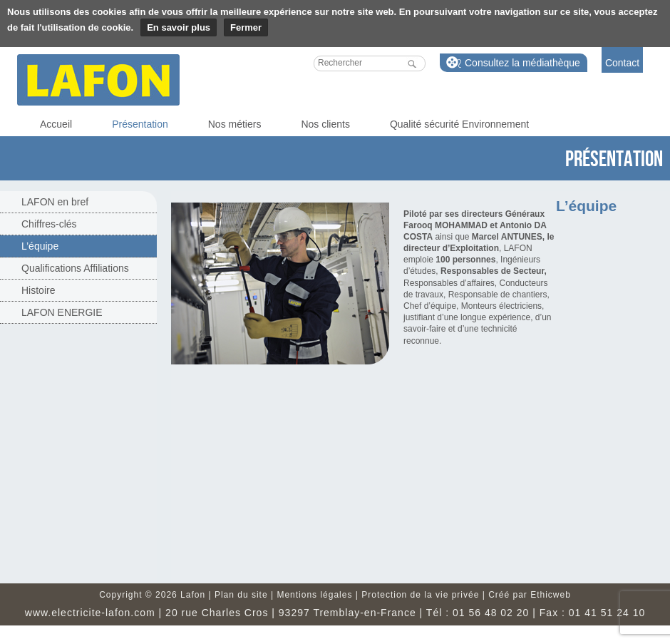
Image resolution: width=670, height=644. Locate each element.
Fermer (246, 27)
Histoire (38, 290)
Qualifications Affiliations (75, 268)
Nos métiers (235, 124)
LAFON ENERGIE (62, 312)
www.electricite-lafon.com (90, 613)
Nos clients (325, 124)
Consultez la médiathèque (522, 63)
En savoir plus (179, 27)
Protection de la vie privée (420, 595)
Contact (622, 63)
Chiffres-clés (49, 224)
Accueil (56, 124)
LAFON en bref (55, 202)
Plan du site (241, 595)
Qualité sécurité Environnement (459, 124)
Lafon (98, 80)
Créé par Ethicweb (530, 595)
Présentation (140, 124)
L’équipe (40, 246)
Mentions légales (314, 595)
